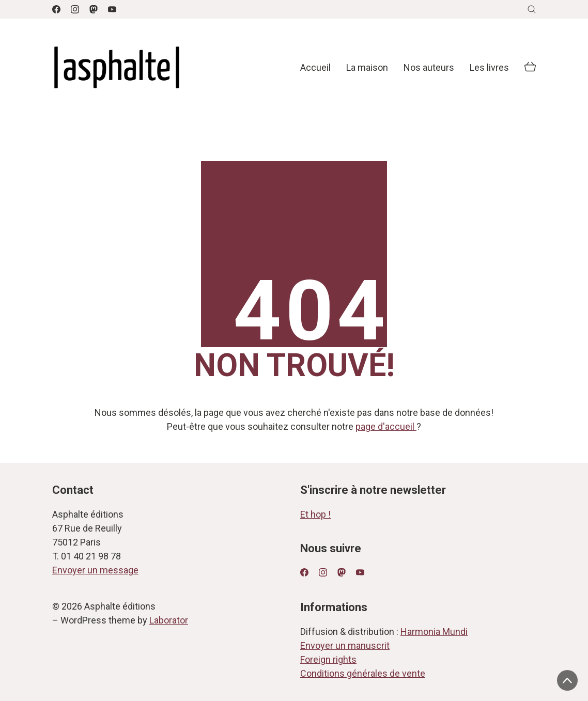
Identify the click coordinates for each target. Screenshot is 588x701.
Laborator (169, 620)
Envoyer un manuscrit (345, 645)
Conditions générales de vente (363, 673)
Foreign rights (328, 659)
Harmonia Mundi (434, 632)
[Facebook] (56, 9)
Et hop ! (315, 514)
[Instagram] (75, 9)
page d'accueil (386, 426)
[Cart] (530, 68)
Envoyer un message (95, 570)
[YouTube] (112, 9)
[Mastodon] (94, 9)
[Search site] (532, 9)
